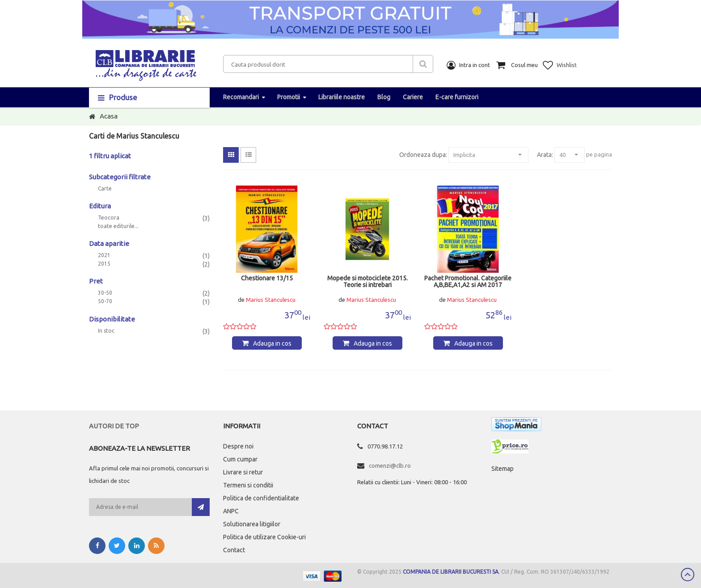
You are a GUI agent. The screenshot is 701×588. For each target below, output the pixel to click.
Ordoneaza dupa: (423, 155)
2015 (104, 264)
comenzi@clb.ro (390, 465)
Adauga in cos (272, 343)
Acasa (109, 116)
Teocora (109, 218)
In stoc (106, 331)
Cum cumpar (240, 459)
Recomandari (241, 97)
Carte (105, 189)
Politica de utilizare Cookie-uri (264, 537)
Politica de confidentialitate (261, 498)
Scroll (688, 575)
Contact (234, 550)
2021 (104, 255)
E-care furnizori (457, 97)
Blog (384, 97)
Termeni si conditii (248, 485)
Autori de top (114, 426)
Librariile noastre (342, 97)
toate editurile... (118, 226)
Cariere (413, 97)
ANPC (231, 511)
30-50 (105, 293)
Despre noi (238, 446)
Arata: (545, 155)
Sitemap (503, 469)
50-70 (105, 301)
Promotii (289, 97)
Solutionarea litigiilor (252, 524)
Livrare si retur (243, 472)
